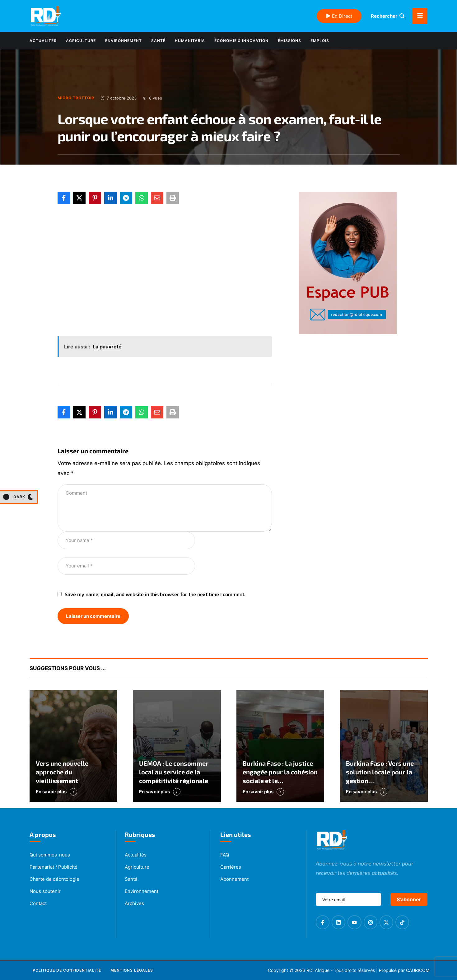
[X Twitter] (79, 198)
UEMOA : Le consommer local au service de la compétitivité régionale (174, 772)
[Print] (173, 198)
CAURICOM (418, 970)
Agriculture (137, 867)
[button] (19, 497)
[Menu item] (43, 41)
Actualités (136, 855)
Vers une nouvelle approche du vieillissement (62, 772)
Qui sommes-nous (50, 855)
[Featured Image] (74, 746)
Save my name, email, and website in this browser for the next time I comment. (155, 594)
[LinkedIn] (110, 198)
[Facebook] (64, 198)
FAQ (225, 855)
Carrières (231, 867)
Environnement (142, 891)
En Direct (339, 16)
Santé (131, 879)
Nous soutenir (45, 891)
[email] (348, 899)
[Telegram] (126, 198)
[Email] (157, 198)
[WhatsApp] (142, 198)
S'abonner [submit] (409, 899)
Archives (134, 903)
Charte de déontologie (54, 879)
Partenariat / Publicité (54, 867)
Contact (38, 903)
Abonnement (234, 879)
